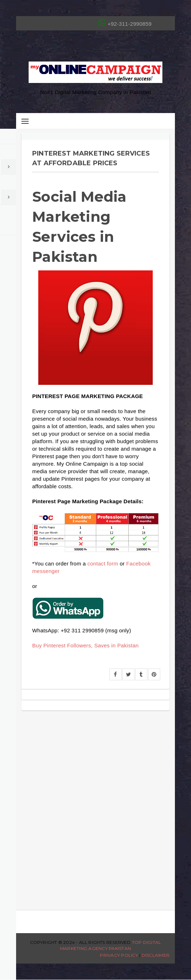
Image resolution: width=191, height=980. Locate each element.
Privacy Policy (119, 955)
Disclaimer (156, 955)
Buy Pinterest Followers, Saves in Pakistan (85, 645)
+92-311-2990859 (125, 23)
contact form (103, 563)
